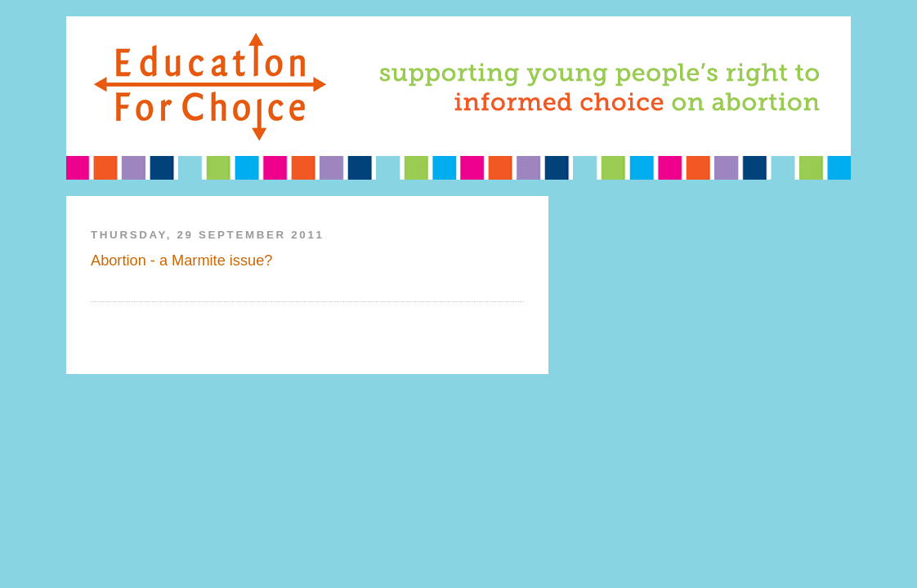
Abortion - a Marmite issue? (181, 261)
